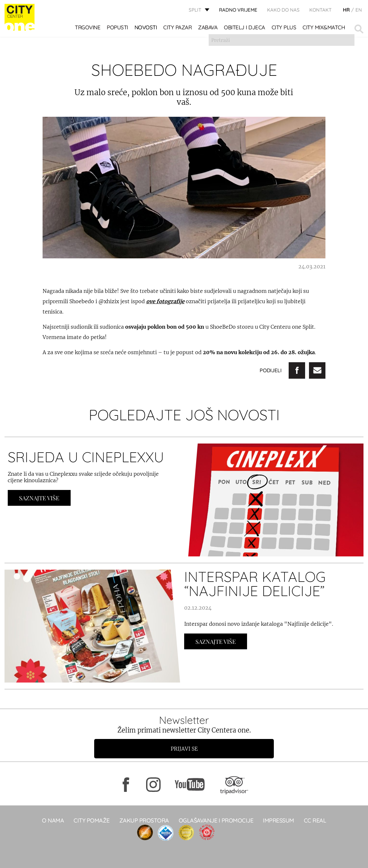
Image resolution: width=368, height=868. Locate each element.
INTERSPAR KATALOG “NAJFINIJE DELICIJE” (255, 584)
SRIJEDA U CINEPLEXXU (86, 457)
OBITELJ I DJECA (245, 29)
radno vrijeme (238, 11)
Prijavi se (184, 749)
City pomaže (92, 820)
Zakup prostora (144, 820)
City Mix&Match (324, 29)
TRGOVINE (88, 29)
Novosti (146, 29)
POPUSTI (118, 29)
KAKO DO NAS (283, 11)
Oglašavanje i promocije (216, 820)
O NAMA (53, 820)
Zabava (208, 29)
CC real (315, 820)
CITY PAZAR (178, 29)
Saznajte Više (39, 498)
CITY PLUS (284, 29)
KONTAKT (320, 11)
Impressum (278, 820)
